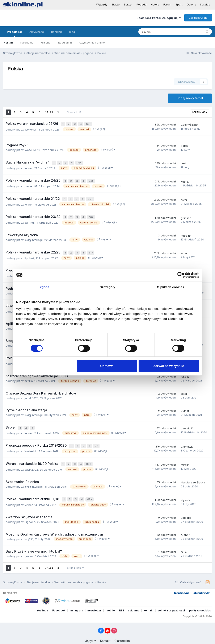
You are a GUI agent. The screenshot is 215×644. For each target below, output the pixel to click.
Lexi (183, 162)
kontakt (148, 602)
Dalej (49, 112)
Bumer (185, 405)
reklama (134, 602)
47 (90, 492)
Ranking (56, 32)
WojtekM (30, 129)
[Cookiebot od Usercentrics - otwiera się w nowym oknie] (180, 275)
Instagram (76, 602)
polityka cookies (200, 602)
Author (185, 527)
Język (91, 633)
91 (91, 249)
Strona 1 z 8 (75, 112)
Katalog (205, 4)
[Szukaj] (161, 32)
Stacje (116, 4)
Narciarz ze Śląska (193, 475)
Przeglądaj (14, 34)
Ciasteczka (122, 633)
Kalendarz (27, 42)
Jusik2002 (31, 462)
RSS (122, 602)
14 (80, 162)
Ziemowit (187, 440)
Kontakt (105, 633)
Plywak (185, 492)
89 (91, 197)
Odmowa (107, 366)
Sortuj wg (200, 112)
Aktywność (37, 32)
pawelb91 (31, 185)
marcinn (186, 232)
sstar (184, 198)
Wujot (185, 267)
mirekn (185, 458)
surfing (29, 220)
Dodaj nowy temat (190, 98)
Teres (185, 145)
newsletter (94, 602)
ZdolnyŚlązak (189, 124)
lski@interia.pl (34, 237)
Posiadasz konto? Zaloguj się (159, 18)
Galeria (46, 42)
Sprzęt (128, 4)
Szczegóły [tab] (107, 287)
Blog (72, 32)
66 (91, 215)
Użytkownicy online (92, 42)
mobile (110, 602)
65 (89, 124)
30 (89, 457)
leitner (29, 167)
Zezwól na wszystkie (169, 366)
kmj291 (29, 531)
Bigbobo (30, 514)
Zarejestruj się (198, 18)
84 (91, 180)
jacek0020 (31, 392)
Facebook (59, 602)
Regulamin (65, 42)
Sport (179, 4)
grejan (29, 548)
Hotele (155, 4)
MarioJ (185, 180)
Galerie (191, 4)
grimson (186, 215)
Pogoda (142, 4)
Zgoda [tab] (45, 287)
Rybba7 (29, 254)
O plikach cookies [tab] (170, 287)
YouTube (42, 602)
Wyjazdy (102, 4)
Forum (167, 4)
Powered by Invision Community (107, 638)
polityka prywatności (171, 602)
